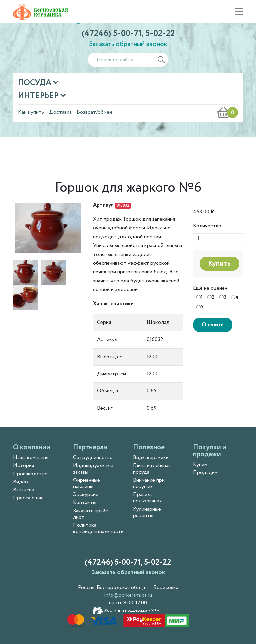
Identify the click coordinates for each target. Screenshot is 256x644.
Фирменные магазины (86, 483)
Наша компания (31, 457)
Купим (200, 464)
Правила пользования (147, 498)
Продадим (205, 472)
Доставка (60, 112)
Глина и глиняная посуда (152, 469)
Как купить (31, 112)
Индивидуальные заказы (93, 469)
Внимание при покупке (149, 483)
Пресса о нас (28, 498)
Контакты (85, 502)
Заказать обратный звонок (128, 44)
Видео (20, 482)
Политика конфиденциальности (98, 528)
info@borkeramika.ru (128, 595)
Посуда (35, 83)
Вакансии (24, 490)
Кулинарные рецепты (147, 512)
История (23, 465)
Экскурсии (86, 494)
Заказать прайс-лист (91, 514)
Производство (30, 474)
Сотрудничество (93, 457)
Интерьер (39, 96)
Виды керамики (151, 457)
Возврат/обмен (94, 112)
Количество (207, 226)
